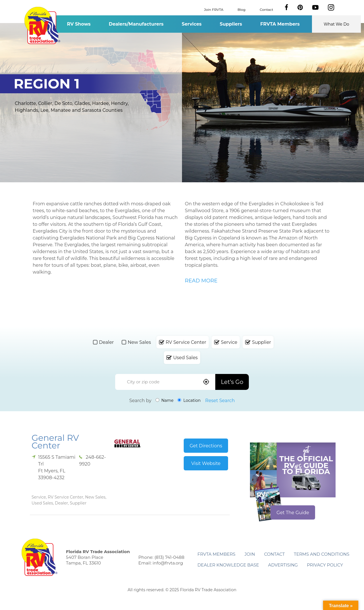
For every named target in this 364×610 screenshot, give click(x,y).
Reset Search (220, 401)
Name (165, 400)
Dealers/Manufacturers (136, 24)
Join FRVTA (214, 9)
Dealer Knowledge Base (228, 565)
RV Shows (79, 24)
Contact (266, 9)
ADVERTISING (283, 565)
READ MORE (201, 281)
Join (250, 554)
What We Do (336, 24)
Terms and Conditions (321, 554)
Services (192, 24)
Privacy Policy (325, 565)
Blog (241, 9)
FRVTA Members (280, 24)
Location (189, 400)
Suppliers (231, 24)
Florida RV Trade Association (42, 25)
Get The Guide (293, 513)
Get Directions (206, 446)
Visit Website (206, 463)
